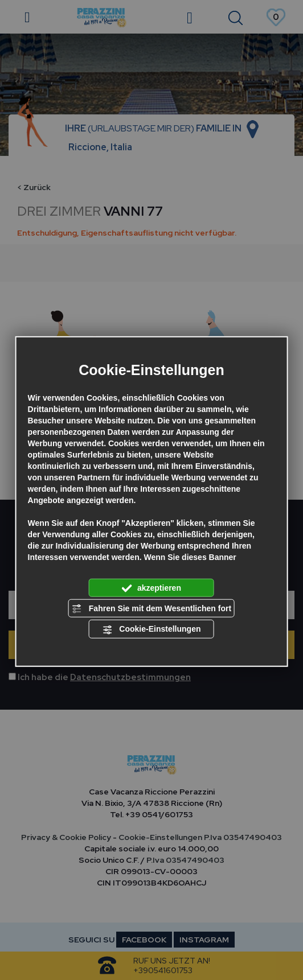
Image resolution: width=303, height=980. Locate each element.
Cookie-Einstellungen (151, 629)
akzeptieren (151, 588)
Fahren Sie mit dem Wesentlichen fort (151, 609)
